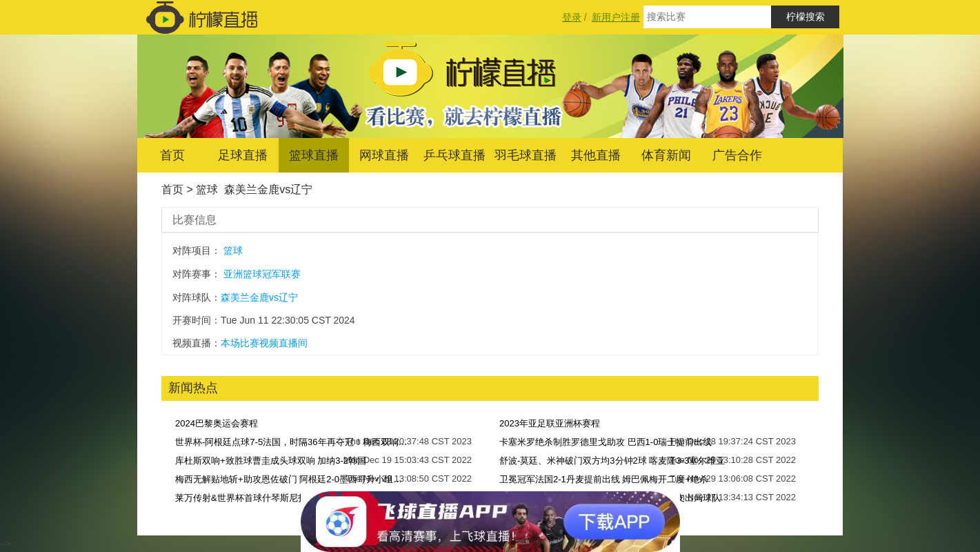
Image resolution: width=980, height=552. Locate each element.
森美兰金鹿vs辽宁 (268, 189)
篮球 (207, 189)
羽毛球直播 (526, 155)
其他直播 (596, 155)
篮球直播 (314, 155)
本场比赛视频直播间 (264, 343)
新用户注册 (616, 17)
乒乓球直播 (454, 155)
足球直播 (243, 155)
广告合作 (737, 155)
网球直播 (384, 155)
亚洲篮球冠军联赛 (262, 274)
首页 (172, 155)
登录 (572, 17)
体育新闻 (666, 155)
